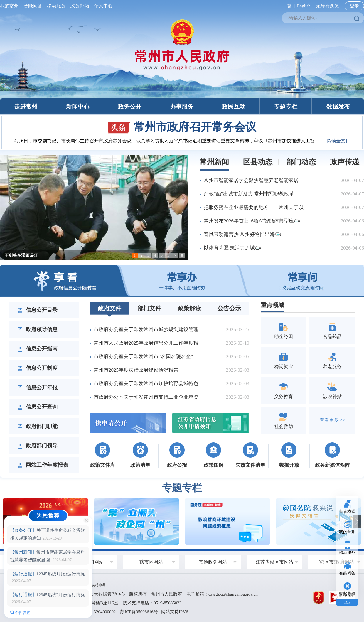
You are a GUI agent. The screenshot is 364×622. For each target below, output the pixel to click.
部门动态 (301, 162)
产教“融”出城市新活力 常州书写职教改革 (249, 194)
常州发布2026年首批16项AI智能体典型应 (252, 221)
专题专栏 (286, 107)
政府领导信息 (38, 329)
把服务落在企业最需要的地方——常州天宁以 (254, 207)
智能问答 (33, 6)
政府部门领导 (38, 446)
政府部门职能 (38, 426)
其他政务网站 (213, 562)
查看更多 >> (332, 420)
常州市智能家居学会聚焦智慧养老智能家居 (251, 180)
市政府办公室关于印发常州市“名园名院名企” (143, 356)
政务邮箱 (80, 6)
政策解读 (189, 308)
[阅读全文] (336, 141)
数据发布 (338, 107)
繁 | (290, 6)
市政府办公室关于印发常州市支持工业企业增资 (146, 397)
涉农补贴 (332, 390)
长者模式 (347, 511)
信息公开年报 (38, 387)
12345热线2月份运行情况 (47, 595)
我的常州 (11, 6)
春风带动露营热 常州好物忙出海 (242, 234)
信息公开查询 (38, 407)
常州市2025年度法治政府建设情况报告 (136, 370)
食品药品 (332, 330)
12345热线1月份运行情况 (47, 574)
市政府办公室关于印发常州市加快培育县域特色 (146, 384)
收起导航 (347, 594)
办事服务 (182, 107)
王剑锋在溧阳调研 (21, 256)
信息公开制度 (38, 368)
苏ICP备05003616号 (139, 612)
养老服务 (332, 360)
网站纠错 (97, 585)
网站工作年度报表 (43, 465)
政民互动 (234, 107)
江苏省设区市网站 (274, 562)
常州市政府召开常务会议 (182, 127)
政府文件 (109, 308)
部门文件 (149, 308)
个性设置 (20, 613)
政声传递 (345, 162)
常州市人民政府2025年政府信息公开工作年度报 (146, 343)
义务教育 (284, 390)
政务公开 (130, 107)
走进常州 (26, 107)
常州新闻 (214, 162)
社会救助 (284, 420)
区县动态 (258, 162)
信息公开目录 (38, 310)
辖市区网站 (151, 562)
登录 (354, 6)
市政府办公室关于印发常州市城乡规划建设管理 (146, 329)
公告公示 (229, 308)
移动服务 (56, 6)
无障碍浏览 (328, 6)
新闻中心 (78, 107)
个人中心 (102, 6)
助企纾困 (284, 330)
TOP (347, 602)
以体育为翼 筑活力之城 (232, 248)
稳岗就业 (284, 360)
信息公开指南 (38, 349)
